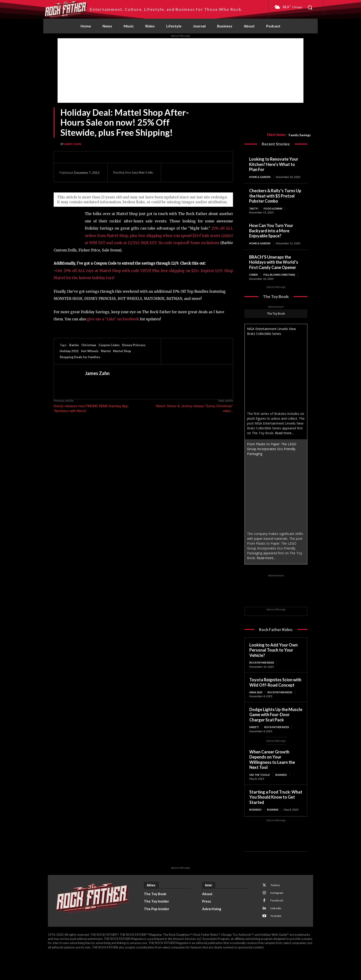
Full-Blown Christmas (267, 286)
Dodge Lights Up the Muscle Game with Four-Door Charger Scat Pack (276, 731)
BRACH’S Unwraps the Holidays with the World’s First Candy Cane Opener (274, 270)
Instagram (279, 915)
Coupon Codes (109, 345)
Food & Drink (276, 212)
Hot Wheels (90, 351)
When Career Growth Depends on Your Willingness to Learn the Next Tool (272, 776)
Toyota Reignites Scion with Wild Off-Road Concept (275, 695)
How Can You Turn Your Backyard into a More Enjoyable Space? (271, 235)
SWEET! (255, 744)
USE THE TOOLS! (261, 792)
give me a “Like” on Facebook (114, 319)
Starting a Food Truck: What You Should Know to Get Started (276, 814)
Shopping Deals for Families (80, 357)
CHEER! (254, 282)
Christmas (89, 345)
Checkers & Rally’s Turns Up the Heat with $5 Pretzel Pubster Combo (275, 199)
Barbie (74, 345)
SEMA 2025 (257, 704)
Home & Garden (261, 177)
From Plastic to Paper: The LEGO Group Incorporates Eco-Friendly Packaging (272, 461)
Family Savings (300, 135)
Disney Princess (134, 345)
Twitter (277, 906)
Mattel (106, 351)
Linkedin (277, 932)
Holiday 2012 (69, 351)
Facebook (278, 924)
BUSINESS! (256, 827)
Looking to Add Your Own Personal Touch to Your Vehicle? (274, 662)
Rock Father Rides (263, 674)
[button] (310, 7)
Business (285, 792)
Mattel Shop (122, 351)
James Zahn (73, 144)
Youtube (277, 941)
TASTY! (254, 212)
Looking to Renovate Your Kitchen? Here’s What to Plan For (274, 164)
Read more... (284, 445)
